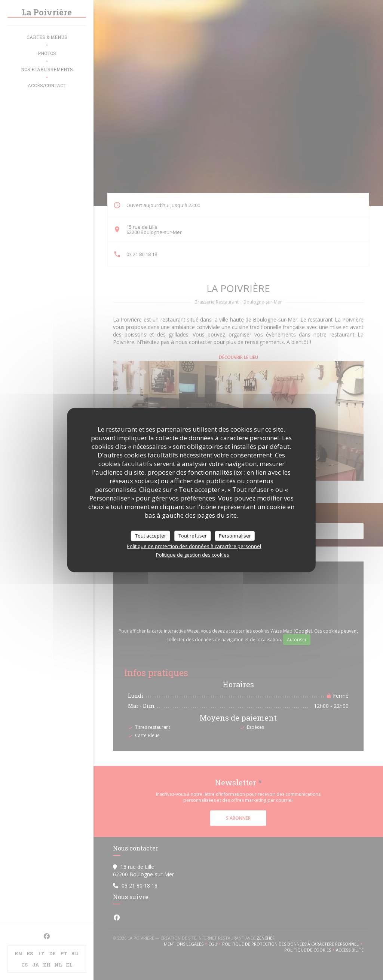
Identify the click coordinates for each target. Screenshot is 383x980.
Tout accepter (151, 536)
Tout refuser (193, 536)
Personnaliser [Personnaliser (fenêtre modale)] (235, 536)
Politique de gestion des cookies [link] (193, 554)
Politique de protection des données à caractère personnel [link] (194, 546)
